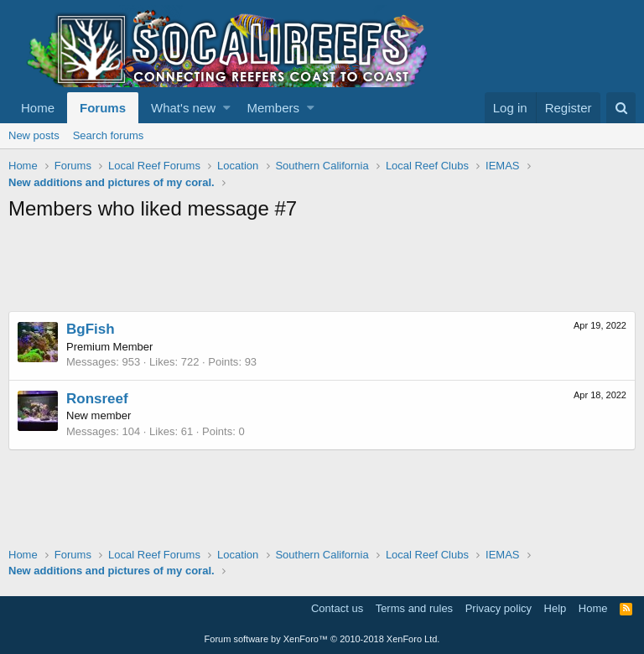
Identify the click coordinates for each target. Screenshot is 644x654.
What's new (183, 108)
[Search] (621, 108)
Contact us (337, 608)
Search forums (109, 135)
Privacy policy (499, 608)
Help (556, 608)
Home (38, 108)
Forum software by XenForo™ (322, 639)
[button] (227, 108)
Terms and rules (414, 608)
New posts (34, 135)
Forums (103, 108)
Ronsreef (97, 399)
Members (274, 108)
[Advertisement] (314, 269)
